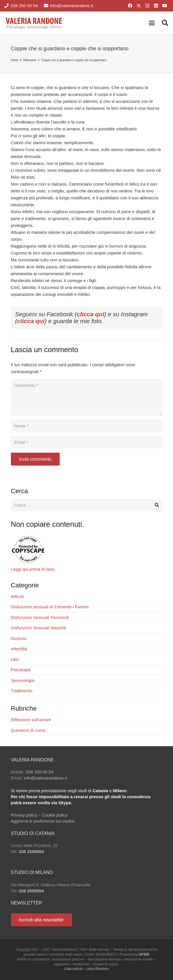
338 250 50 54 (40, 772)
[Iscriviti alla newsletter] (41, 920)
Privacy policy (24, 815)
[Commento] (87, 398)
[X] (139, 6)
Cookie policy (55, 815)
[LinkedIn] (156, 6)
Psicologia (21, 670)
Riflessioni (30, 60)
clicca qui (90, 314)
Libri (15, 659)
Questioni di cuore (28, 730)
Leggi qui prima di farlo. (33, 569)
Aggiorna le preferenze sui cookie (43, 821)
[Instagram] (147, 6)
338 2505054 (31, 851)
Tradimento (22, 691)
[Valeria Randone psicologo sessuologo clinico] (34, 23)
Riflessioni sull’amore (31, 720)
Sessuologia (23, 680)
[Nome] (87, 426)
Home (15, 60)
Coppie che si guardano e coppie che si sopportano (74, 60)
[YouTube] (164, 6)
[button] (152, 23)
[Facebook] (130, 6)
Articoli (17, 596)
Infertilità (19, 649)
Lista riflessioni (98, 969)
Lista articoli (73, 969)
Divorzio (19, 638)
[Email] (87, 442)
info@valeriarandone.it (45, 778)
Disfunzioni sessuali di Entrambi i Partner (50, 607)
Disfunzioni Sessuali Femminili (40, 617)
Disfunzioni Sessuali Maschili (39, 628)
